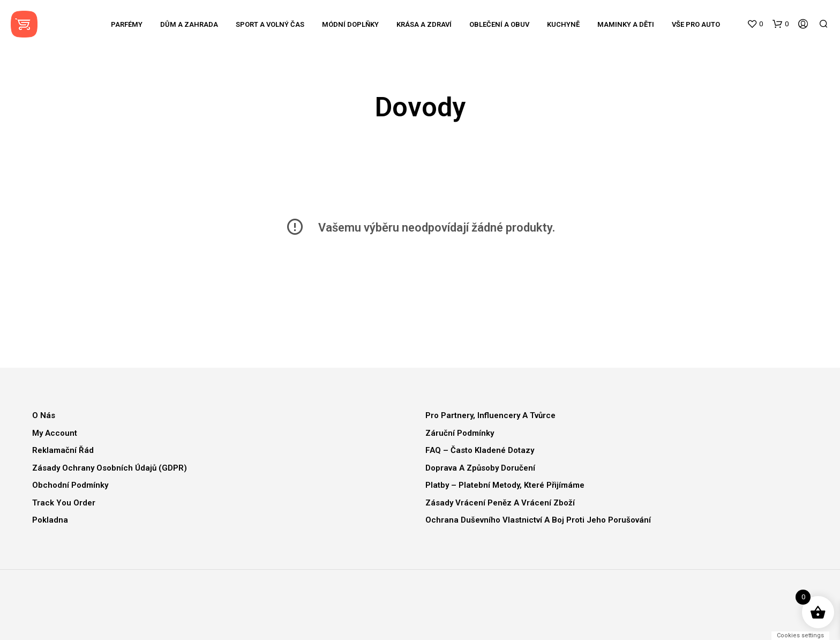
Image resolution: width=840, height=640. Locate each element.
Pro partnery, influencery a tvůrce (490, 415)
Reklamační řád (63, 450)
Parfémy (127, 24)
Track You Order (64, 503)
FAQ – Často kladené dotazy (480, 450)
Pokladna (50, 520)
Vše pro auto (696, 24)
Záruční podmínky (460, 433)
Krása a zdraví (424, 24)
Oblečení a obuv (499, 24)
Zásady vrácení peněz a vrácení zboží (500, 503)
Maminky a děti (626, 24)
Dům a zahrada (189, 24)
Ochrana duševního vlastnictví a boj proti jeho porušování (538, 520)
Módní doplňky (350, 24)
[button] (755, 24)
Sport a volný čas (270, 24)
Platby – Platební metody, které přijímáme (505, 485)
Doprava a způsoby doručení (480, 468)
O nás (44, 415)
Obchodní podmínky (70, 485)
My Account (55, 433)
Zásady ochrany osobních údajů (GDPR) (110, 468)
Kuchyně (563, 24)
